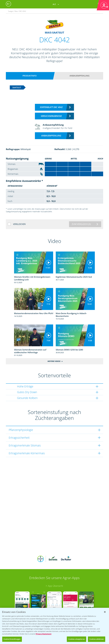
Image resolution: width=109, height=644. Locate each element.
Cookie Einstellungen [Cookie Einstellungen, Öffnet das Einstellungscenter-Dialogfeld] (12, 639)
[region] (54, 626)
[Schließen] (105, 612)
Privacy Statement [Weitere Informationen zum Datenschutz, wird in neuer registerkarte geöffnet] (44, 634)
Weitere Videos (54, 361)
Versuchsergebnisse (51, 116)
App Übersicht (55, 569)
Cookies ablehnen (97, 639)
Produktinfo (30, 76)
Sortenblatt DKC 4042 (51, 107)
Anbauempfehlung (80, 76)
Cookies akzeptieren (76, 639)
